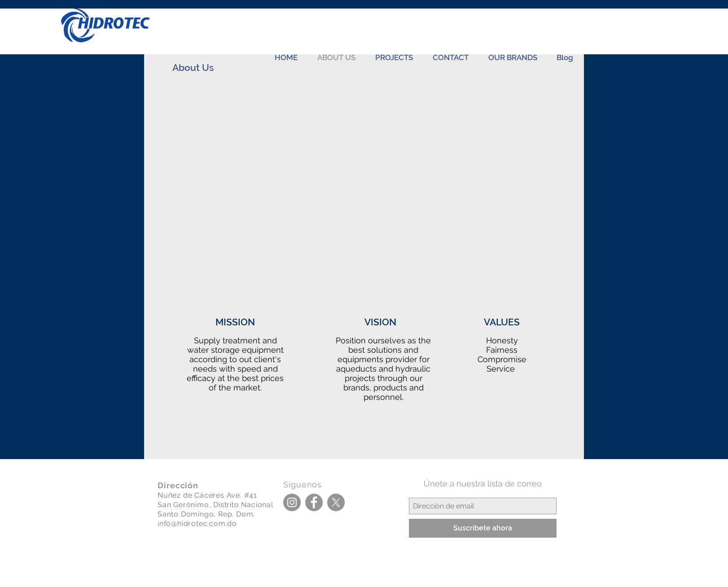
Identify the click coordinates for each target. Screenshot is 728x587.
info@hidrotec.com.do (197, 523)
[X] (336, 502)
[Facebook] (314, 502)
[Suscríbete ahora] (483, 528)
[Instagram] (292, 502)
